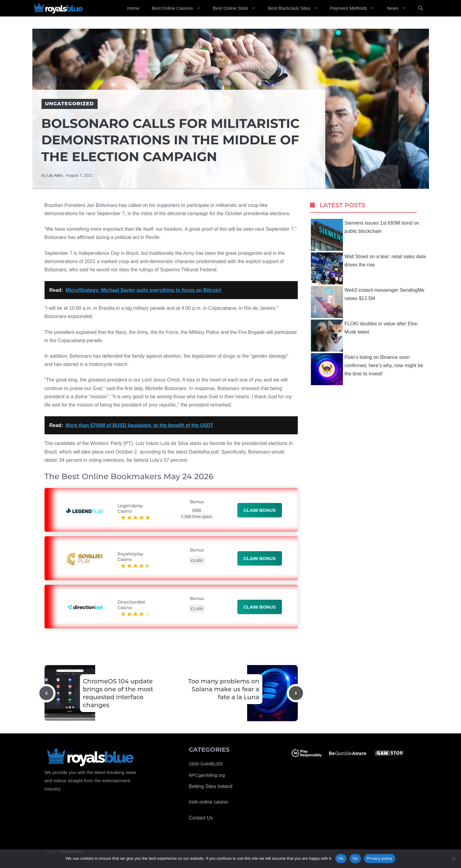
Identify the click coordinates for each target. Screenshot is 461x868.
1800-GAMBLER (206, 764)
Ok (341, 858)
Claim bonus (260, 510)
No (355, 858)
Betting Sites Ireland (211, 786)
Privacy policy (380, 858)
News (400, 8)
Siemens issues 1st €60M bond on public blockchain (365, 235)
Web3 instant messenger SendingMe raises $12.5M (368, 302)
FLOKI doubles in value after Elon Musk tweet (364, 336)
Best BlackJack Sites (296, 8)
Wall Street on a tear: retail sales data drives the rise (368, 268)
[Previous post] (46, 693)
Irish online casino (208, 802)
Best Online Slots (237, 8)
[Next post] (296, 693)
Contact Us (201, 818)
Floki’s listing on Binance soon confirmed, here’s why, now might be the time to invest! (367, 369)
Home (133, 8)
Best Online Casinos (179, 8)
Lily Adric (55, 175)
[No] (453, 859)
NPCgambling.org (207, 775)
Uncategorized (70, 104)
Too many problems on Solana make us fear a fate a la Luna (224, 689)
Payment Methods (355, 8)
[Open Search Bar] (421, 8)
